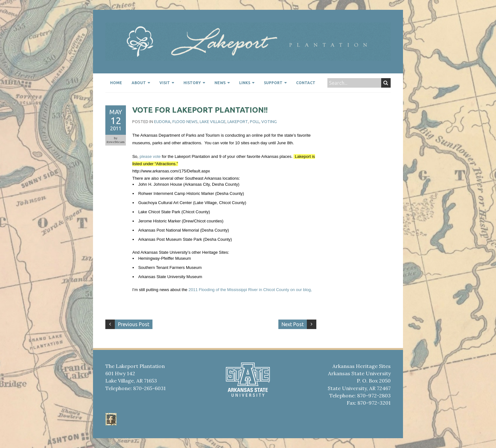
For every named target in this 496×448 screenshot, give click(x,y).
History (192, 83)
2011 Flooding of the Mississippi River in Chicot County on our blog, (250, 290)
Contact (306, 83)
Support (273, 83)
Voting (269, 121)
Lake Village (213, 121)
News (220, 83)
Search (386, 83)
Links (245, 83)
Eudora (162, 121)
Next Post (293, 324)
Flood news (185, 121)
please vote (150, 156)
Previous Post (134, 324)
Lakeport (238, 121)
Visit (165, 83)
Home (116, 83)
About (139, 83)
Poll (255, 121)
